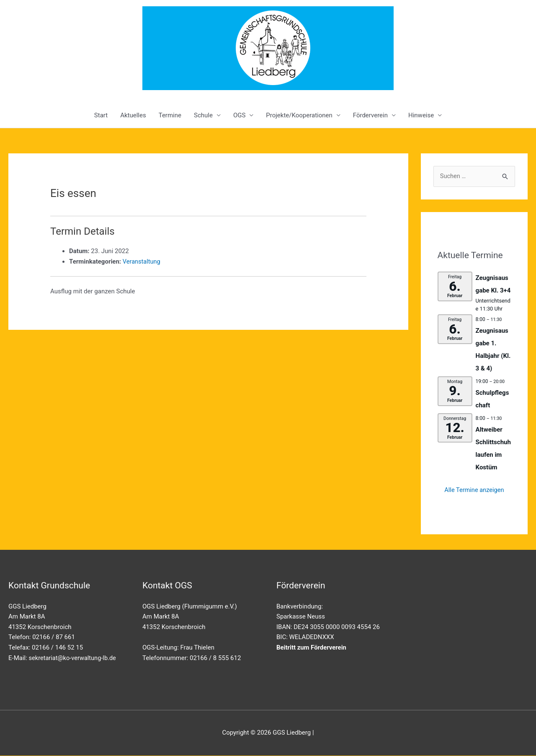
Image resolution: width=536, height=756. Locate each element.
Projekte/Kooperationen (299, 115)
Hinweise (421, 115)
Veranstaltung (142, 261)
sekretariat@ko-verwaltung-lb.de (74, 658)
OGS (239, 115)
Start (101, 115)
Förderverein (370, 115)
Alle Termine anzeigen (474, 490)
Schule (203, 115)
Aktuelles (133, 115)
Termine (170, 115)
